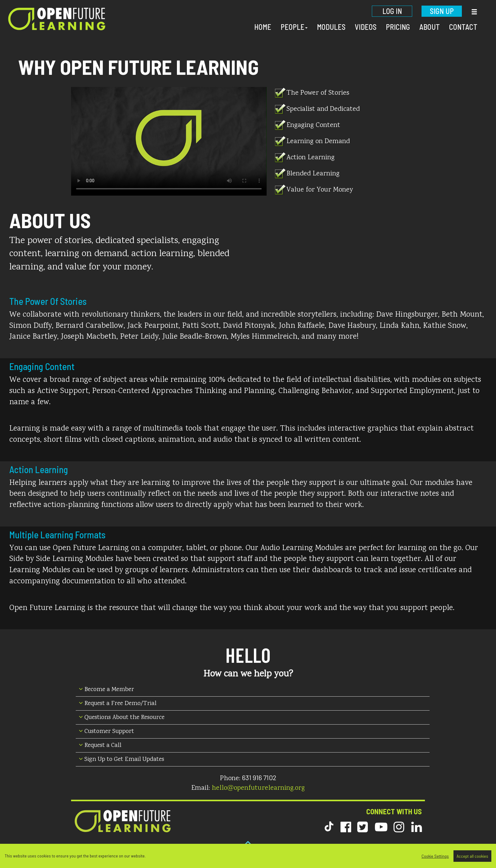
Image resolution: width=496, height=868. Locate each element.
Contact (463, 27)
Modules (331, 27)
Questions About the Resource (122, 718)
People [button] (294, 27)
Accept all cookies (472, 856)
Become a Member (106, 690)
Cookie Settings (435, 856)
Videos (366, 27)
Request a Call (100, 746)
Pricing (398, 27)
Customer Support (106, 732)
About (430, 27)
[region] (248, 856)
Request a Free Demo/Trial (118, 704)
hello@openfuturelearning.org (258, 788)
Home (263, 27)
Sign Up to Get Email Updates (122, 759)
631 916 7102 (259, 777)
